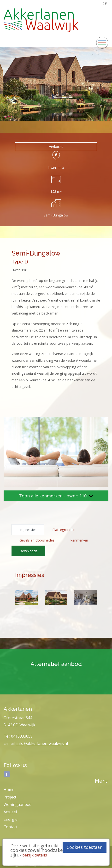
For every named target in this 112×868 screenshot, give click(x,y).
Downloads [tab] (28, 551)
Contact (11, 827)
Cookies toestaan (85, 847)
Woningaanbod (18, 804)
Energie (11, 819)
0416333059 (22, 736)
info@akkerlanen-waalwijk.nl (42, 743)
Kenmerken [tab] (79, 540)
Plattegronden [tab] (64, 530)
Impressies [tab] (28, 530)
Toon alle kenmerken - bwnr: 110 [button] (56, 496)
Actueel (10, 812)
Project (10, 797)
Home (9, 790)
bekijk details (35, 855)
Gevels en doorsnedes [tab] (37, 540)
